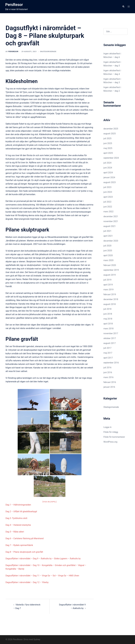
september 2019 (111, 270)
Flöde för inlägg (111, 432)
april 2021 (108, 236)
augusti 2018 (110, 304)
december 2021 (111, 216)
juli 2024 (107, 163)
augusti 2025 (110, 134)
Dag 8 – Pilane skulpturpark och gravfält (24, 552)
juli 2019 (107, 280)
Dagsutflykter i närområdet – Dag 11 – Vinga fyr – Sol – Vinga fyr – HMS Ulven (42, 576)
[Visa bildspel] (50, 502)
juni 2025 (108, 143)
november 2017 (111, 333)
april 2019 (108, 285)
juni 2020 (108, 251)
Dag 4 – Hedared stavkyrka (18, 525)
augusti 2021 (110, 226)
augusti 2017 (110, 343)
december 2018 (111, 299)
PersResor (15, 4)
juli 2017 (107, 348)
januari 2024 (109, 177)
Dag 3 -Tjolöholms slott (16, 518)
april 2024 (108, 173)
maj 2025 (108, 148)
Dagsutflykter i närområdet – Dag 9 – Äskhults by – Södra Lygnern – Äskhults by (43, 559)
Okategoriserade (48, 52)
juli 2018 (107, 309)
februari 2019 (110, 294)
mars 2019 (109, 290)
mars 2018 (109, 329)
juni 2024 (108, 168)
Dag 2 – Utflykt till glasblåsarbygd (21, 511)
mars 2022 (109, 212)
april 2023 (108, 197)
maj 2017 (108, 353)
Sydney (37, 639)
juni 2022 (108, 207)
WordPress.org (110, 442)
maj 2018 (108, 319)
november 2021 (111, 221)
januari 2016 (109, 387)
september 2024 (111, 158)
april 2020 (108, 255)
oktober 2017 (110, 338)
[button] (123, 7)
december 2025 (111, 129)
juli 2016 (107, 368)
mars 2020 (109, 260)
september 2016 (111, 363)
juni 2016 (108, 372)
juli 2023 (107, 187)
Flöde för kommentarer (114, 437)
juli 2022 (107, 202)
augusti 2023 (110, 182)
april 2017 (108, 358)
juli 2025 (107, 138)
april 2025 (108, 153)
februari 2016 (110, 382)
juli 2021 (107, 231)
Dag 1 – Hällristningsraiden (18, 505)
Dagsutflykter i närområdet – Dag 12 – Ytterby (27, 582)
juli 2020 (107, 246)
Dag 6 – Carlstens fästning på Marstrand (25, 538)
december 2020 (111, 241)
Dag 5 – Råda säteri (15, 532)
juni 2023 (108, 192)
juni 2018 (108, 314)
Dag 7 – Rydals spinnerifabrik (19, 545)
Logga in (108, 427)
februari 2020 (110, 265)
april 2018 (108, 324)
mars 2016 (109, 377)
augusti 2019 (110, 275)
